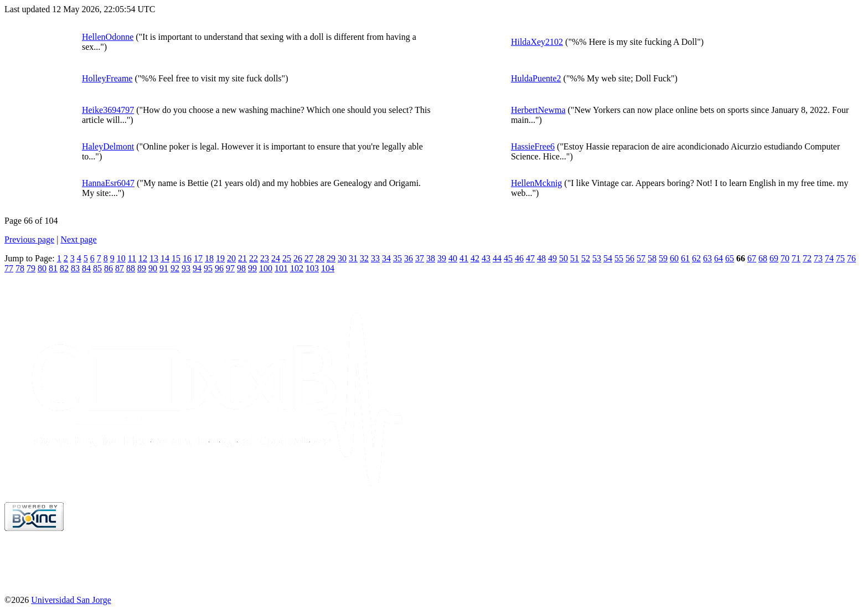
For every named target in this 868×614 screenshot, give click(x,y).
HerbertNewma (538, 110)
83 (75, 268)
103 (312, 268)
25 (287, 258)
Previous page (29, 239)
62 (696, 258)
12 (143, 258)
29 (331, 258)
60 (674, 258)
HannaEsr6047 (108, 183)
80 (42, 268)
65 (730, 258)
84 (86, 268)
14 (165, 258)
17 (198, 258)
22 (254, 258)
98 (241, 268)
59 (663, 258)
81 (53, 268)
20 (231, 258)
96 (219, 268)
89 (142, 268)
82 (64, 268)
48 (541, 258)
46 (519, 258)
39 (442, 258)
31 (353, 258)
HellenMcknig (536, 183)
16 (187, 258)
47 (530, 258)
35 (397, 258)
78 (20, 268)
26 (298, 258)
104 (328, 268)
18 (209, 258)
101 (281, 268)
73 (818, 258)
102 (297, 268)
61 (685, 258)
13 (154, 258)
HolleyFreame (107, 78)
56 (630, 258)
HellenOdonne (108, 37)
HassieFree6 (533, 146)
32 (364, 258)
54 (608, 258)
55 (619, 258)
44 (497, 258)
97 (230, 268)
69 (774, 258)
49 (552, 258)
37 (420, 258)
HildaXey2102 (537, 42)
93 (186, 268)
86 (108, 268)
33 (375, 258)
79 (31, 268)
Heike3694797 (108, 110)
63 (707, 258)
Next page (78, 239)
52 (586, 258)
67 (752, 258)
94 (197, 268)
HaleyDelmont (108, 146)
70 (785, 258)
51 (575, 258)
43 (486, 258)
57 (641, 258)
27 (309, 258)
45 (508, 258)
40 (453, 258)
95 (208, 268)
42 (475, 258)
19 (220, 258)
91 (164, 268)
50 (564, 258)
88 (131, 268)
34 (386, 258)
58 (652, 258)
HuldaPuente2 (536, 78)
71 (796, 258)
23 (265, 258)
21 (242, 258)
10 (121, 258)
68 (763, 258)
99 (252, 268)
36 (409, 258)
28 (320, 258)
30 (342, 258)
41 (464, 258)
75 (840, 258)
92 (175, 268)
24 (276, 258)
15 (176, 258)
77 (9, 268)
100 (266, 268)
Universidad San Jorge (71, 600)
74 (829, 258)
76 (851, 258)
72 (807, 258)
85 (97, 268)
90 (153, 268)
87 (120, 268)
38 (431, 258)
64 (719, 258)
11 (132, 258)
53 (597, 258)
